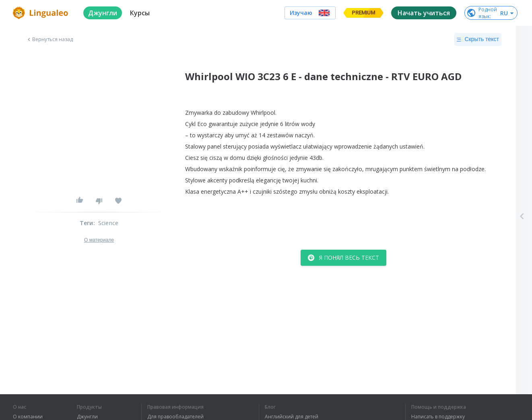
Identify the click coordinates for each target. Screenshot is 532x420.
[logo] (42, 13)
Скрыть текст (478, 39)
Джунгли (87, 417)
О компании (28, 417)
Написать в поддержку (438, 417)
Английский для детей (292, 417)
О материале (99, 240)
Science (108, 223)
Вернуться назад (49, 39)
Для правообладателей (175, 417)
